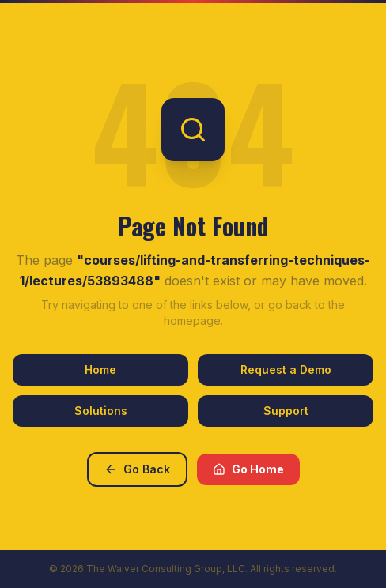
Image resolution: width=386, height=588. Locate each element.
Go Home (248, 469)
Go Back (137, 469)
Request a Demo (286, 369)
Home (100, 369)
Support (286, 411)
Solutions (101, 411)
